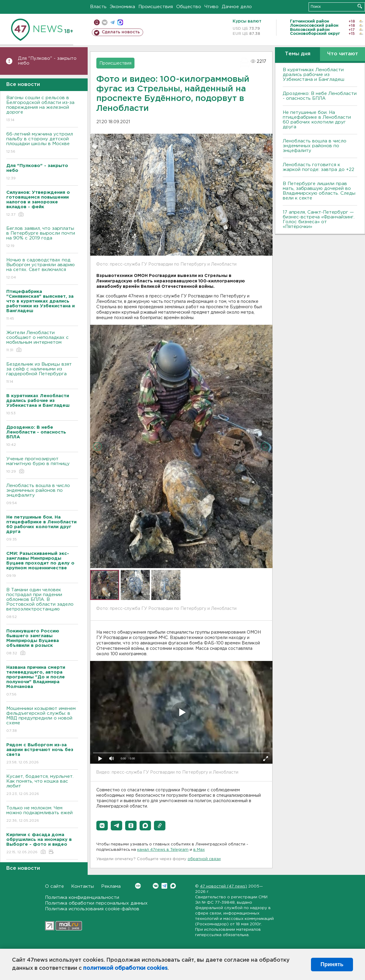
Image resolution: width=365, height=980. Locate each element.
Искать (360, 6)
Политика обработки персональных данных (96, 903)
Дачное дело (237, 7)
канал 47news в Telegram (163, 850)
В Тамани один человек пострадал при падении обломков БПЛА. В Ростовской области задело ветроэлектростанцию (42, 604)
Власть (98, 7)
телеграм (112, 22)
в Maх (199, 850)
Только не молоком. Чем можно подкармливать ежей (42, 815)
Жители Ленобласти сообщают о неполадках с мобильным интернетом (42, 342)
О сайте (54, 886)
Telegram (164, 886)
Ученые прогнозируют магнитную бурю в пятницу (42, 466)
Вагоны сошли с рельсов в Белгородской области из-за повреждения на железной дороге (42, 109)
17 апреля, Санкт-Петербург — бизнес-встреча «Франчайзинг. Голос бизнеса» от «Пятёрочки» (319, 219)
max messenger (120, 22)
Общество (189, 7)
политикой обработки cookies (125, 968)
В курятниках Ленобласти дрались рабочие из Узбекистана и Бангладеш (314, 75)
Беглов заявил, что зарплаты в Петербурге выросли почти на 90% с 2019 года (42, 237)
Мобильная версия (97, 22)
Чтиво (211, 7)
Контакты (83, 886)
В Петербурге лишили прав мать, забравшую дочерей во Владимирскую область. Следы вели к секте (319, 191)
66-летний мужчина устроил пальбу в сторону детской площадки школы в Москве (42, 143)
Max (173, 886)
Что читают (343, 54)
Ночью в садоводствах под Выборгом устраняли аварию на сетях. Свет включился (42, 269)
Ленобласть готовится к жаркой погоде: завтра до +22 (318, 167)
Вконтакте (138, 886)
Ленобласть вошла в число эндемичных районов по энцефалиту (42, 495)
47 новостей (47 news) (223, 886)
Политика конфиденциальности (82, 898)
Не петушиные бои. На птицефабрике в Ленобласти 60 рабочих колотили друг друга (317, 120)
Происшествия (156, 7)
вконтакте (105, 22)
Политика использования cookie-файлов (92, 909)
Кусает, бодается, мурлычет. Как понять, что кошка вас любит (42, 785)
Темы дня (298, 54)
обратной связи (204, 859)
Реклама (111, 886)
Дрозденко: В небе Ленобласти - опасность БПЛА (320, 96)
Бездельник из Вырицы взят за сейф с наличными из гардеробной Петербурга (42, 373)
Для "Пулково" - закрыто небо (47, 61)
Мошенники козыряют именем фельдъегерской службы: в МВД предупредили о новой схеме (42, 720)
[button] (102, 826)
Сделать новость (121, 32)
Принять (332, 964)
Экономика (122, 7)
